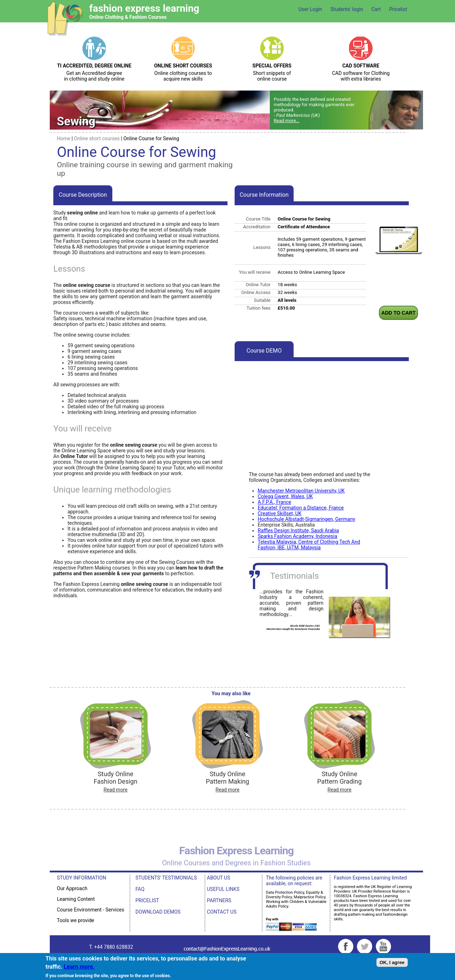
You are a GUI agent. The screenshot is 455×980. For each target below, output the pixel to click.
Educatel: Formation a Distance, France (301, 508)
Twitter (365, 946)
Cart (376, 9)
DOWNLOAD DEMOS (158, 912)
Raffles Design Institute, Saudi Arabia (298, 530)
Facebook (346, 946)
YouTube (383, 946)
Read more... (287, 121)
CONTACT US (222, 912)
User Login (310, 9)
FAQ (140, 889)
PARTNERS (219, 900)
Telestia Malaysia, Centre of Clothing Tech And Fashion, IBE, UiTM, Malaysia (309, 545)
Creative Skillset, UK (280, 513)
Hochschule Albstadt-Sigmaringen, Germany (306, 519)
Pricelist (398, 9)
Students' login (347, 9)
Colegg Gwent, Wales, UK (285, 496)
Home (64, 138)
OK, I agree (392, 962)
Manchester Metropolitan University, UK (301, 491)
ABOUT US (219, 878)
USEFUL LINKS (223, 889)
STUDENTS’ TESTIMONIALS (166, 878)
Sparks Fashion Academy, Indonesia (298, 536)
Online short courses (97, 138)
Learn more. (79, 967)
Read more (115, 790)
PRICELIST (147, 900)
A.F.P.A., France (274, 502)
